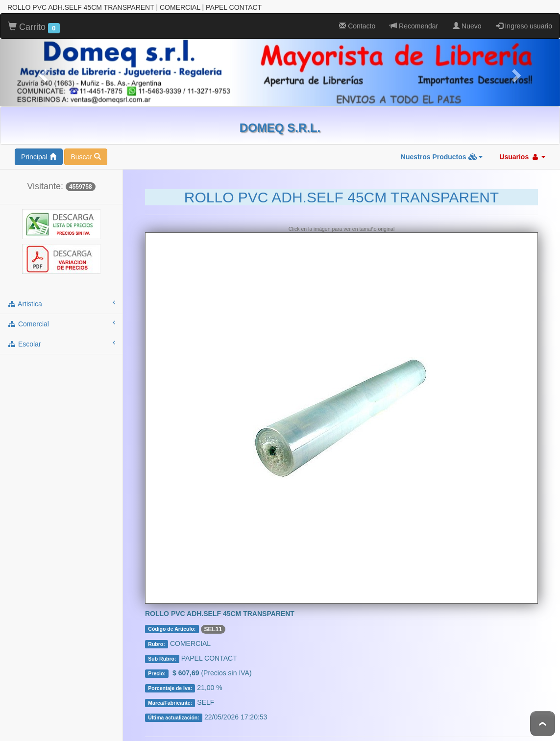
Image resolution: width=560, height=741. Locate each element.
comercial (61, 323)
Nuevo (467, 25)
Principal (39, 156)
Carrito (34, 27)
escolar (61, 343)
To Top (543, 724)
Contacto (357, 25)
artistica (61, 303)
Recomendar (414, 25)
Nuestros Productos (442, 156)
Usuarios (522, 156)
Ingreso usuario (524, 25)
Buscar (85, 156)
